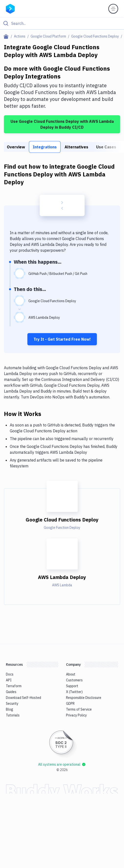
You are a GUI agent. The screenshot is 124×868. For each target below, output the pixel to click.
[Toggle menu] (113, 9)
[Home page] (7, 36)
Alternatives (76, 147)
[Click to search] (62, 23)
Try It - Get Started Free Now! (62, 339)
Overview (16, 147)
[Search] (66, 23)
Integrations (45, 147)
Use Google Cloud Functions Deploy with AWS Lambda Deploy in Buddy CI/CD (62, 124)
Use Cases (106, 147)
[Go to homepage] (10, 8)
